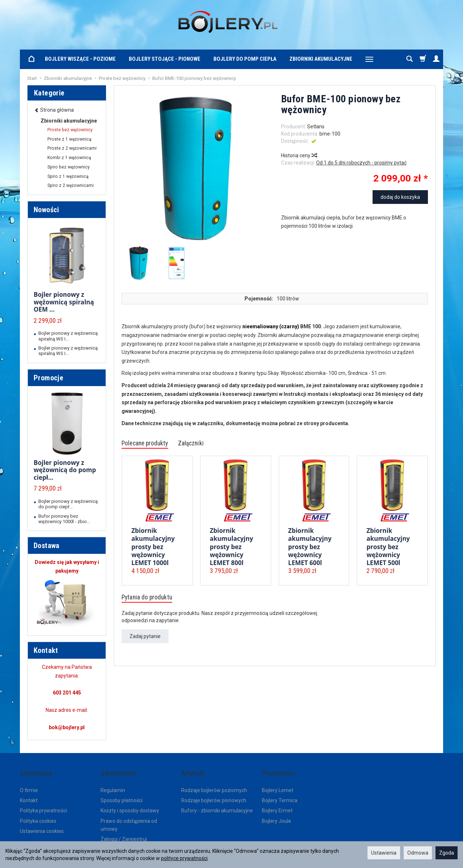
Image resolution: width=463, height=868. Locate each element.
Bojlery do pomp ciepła (245, 59)
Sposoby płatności (122, 790)
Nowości (46, 210)
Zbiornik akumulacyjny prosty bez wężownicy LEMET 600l (310, 546)
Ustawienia (384, 853)
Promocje (48, 378)
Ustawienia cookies (42, 821)
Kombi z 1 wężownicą (69, 158)
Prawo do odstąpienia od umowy (129, 815)
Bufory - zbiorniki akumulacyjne (217, 800)
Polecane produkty (151, 444)
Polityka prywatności (43, 800)
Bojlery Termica (280, 790)
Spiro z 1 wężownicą (68, 176)
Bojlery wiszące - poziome (80, 59)
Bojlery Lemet (278, 780)
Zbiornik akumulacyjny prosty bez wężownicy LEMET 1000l (153, 546)
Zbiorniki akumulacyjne (321, 59)
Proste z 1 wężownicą (69, 139)
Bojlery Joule (277, 811)
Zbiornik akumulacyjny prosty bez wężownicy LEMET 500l (388, 546)
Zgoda (447, 853)
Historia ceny (299, 155)
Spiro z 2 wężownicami (71, 185)
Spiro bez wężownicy (69, 167)
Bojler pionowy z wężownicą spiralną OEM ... (64, 302)
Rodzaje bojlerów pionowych (214, 790)
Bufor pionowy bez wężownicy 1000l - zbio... (64, 519)
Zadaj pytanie (145, 639)
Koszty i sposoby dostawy (130, 800)
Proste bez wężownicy (70, 130)
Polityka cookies (38, 811)
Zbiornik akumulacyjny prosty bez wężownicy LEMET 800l (231, 546)
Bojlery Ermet (277, 800)
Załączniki (206, 444)
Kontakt (29, 790)
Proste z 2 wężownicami (72, 148)
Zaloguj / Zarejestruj (124, 829)
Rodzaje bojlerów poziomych (214, 780)
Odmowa (418, 853)
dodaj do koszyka (400, 197)
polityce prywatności (184, 858)
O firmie (29, 780)
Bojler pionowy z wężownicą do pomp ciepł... (65, 470)
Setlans (316, 127)
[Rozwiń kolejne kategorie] (369, 59)
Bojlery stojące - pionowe (165, 59)
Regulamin (113, 780)
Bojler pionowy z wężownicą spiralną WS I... (68, 336)
